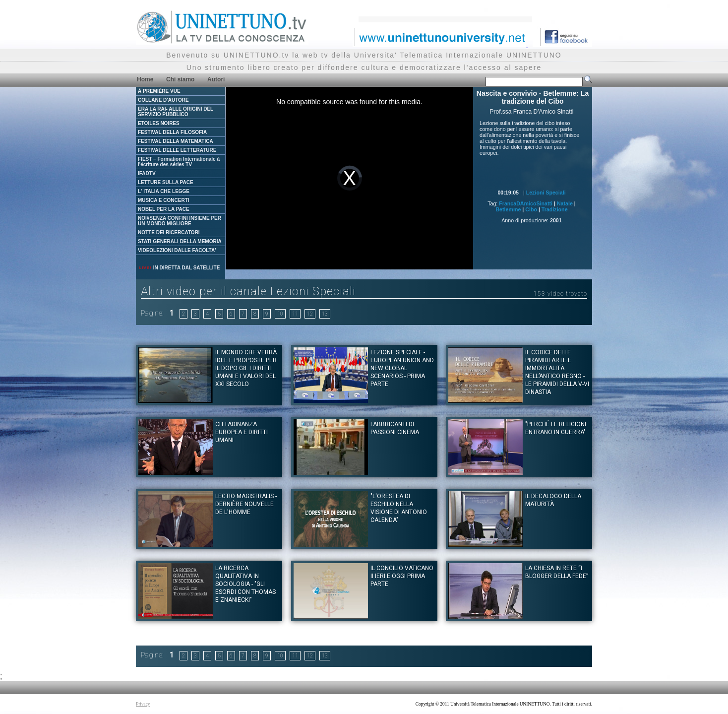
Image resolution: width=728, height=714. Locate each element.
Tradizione (555, 209)
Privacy (143, 704)
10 (280, 314)
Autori (216, 79)
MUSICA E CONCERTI (164, 200)
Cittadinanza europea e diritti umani (242, 432)
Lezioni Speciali (546, 193)
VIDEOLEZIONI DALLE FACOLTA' (177, 250)
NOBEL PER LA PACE (164, 209)
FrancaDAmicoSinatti (526, 203)
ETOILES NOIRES (159, 123)
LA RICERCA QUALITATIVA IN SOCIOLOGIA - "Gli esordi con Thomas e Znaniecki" (245, 584)
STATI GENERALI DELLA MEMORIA (180, 241)
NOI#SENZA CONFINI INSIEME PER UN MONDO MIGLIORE (180, 221)
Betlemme (508, 209)
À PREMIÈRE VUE (159, 91)
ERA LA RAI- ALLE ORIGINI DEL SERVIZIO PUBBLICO (176, 112)
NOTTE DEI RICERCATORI (169, 232)
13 (325, 314)
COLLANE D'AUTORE (163, 100)
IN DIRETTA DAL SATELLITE (179, 268)
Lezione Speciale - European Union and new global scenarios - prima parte (402, 368)
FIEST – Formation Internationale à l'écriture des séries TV (179, 162)
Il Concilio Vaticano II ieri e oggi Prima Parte (402, 576)
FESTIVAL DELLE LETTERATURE (177, 150)
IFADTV (147, 173)
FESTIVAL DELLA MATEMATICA (176, 141)
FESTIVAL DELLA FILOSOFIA (172, 132)
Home (145, 79)
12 (310, 314)
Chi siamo (180, 79)
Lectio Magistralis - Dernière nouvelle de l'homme (246, 504)
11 (295, 314)
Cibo (531, 209)
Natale (565, 203)
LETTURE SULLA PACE (166, 182)
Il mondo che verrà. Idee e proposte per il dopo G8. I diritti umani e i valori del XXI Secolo (247, 368)
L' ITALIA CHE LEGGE (164, 191)
